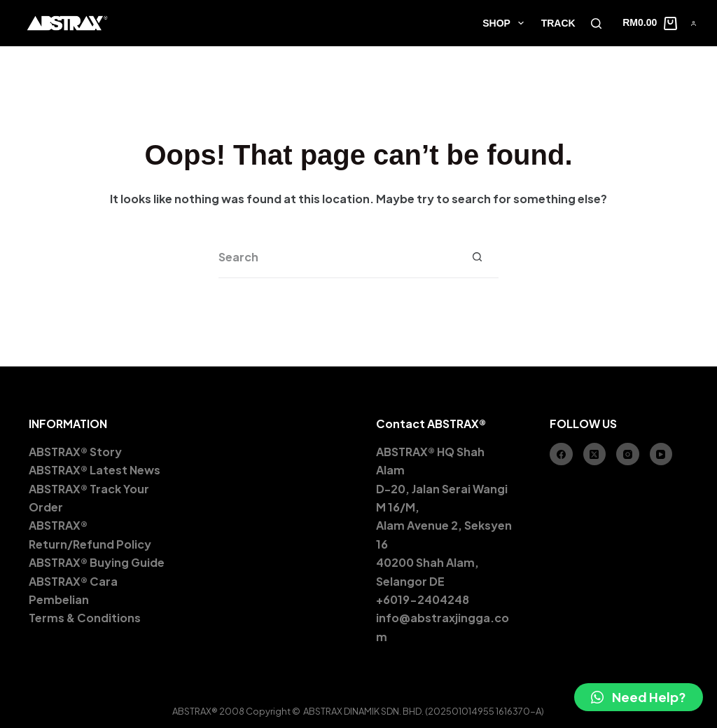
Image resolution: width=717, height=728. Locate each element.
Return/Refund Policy (90, 544)
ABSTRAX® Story (75, 452)
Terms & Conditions (85, 618)
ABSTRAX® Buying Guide (97, 562)
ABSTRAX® (58, 525)
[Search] (596, 23)
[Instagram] (628, 454)
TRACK (558, 23)
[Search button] (478, 257)
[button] (639, 697)
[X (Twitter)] (595, 454)
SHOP (506, 23)
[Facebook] (561, 454)
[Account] (694, 23)
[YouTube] (661, 454)
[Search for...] (337, 257)
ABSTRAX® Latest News (96, 470)
